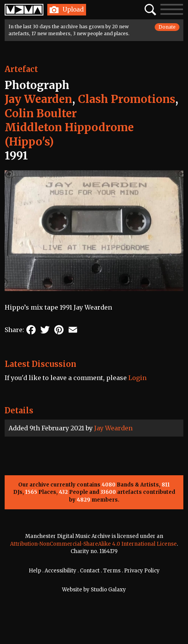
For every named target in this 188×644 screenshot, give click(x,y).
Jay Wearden (113, 428)
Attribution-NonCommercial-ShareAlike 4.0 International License (93, 544)
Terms (112, 571)
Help (35, 571)
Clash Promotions (127, 99)
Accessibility (60, 571)
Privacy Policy (142, 571)
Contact (90, 571)
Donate (167, 27)
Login (137, 378)
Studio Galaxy (108, 590)
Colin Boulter (41, 113)
